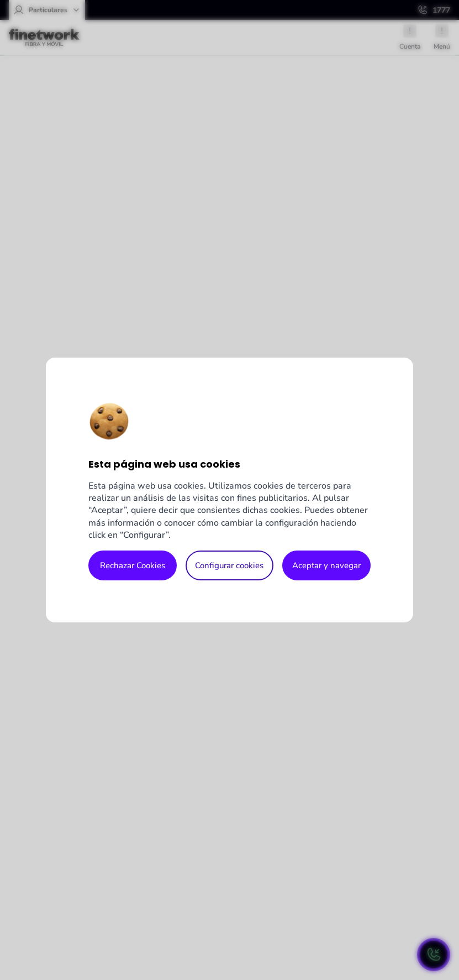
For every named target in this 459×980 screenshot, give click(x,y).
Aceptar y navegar (326, 565)
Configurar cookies (229, 565)
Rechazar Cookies (133, 565)
